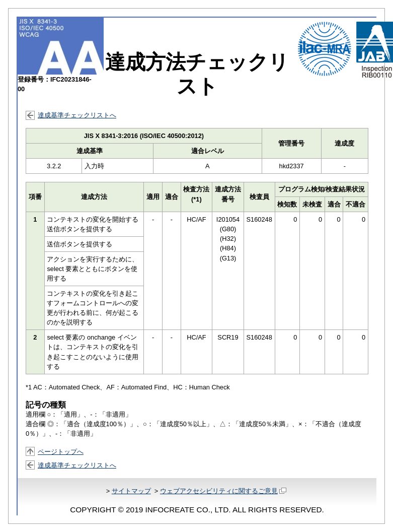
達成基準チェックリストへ (77, 115)
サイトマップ (131, 491)
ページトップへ (61, 452)
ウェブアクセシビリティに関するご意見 (223, 491)
